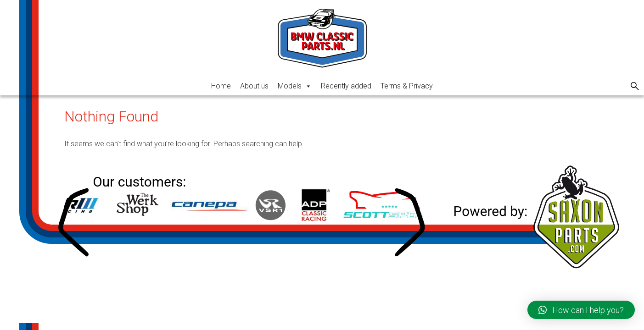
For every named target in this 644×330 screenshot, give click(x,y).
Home (221, 86)
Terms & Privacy (407, 86)
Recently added (346, 86)
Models (295, 86)
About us (254, 86)
